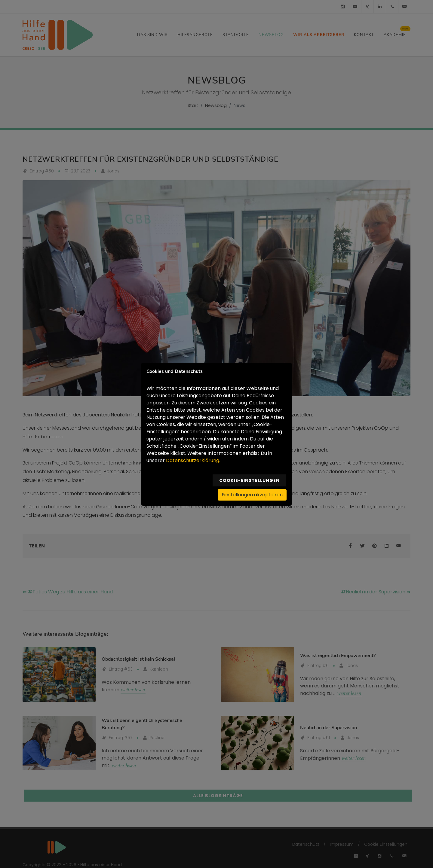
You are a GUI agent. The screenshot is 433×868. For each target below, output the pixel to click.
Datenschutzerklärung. (193, 460)
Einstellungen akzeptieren (252, 494)
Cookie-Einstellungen (249, 480)
